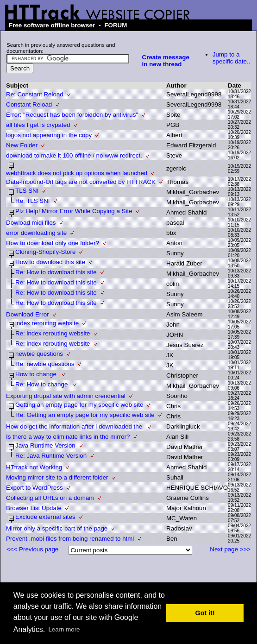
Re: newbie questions (45, 364)
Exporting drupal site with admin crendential (66, 396)
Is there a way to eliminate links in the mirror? (68, 437)
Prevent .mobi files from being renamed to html (70, 539)
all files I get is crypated (38, 125)
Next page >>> (230, 549)
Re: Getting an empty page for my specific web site (85, 415)
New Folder (22, 145)
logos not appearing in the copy (49, 135)
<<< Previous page (32, 549)
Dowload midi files (31, 223)
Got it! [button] (205, 613)
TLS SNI (27, 191)
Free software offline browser (52, 25)
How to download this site (50, 262)
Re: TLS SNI (33, 201)
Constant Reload (29, 104)
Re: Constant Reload (35, 94)
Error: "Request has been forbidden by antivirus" (72, 115)
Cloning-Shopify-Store (45, 252)
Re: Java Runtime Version (51, 456)
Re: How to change (42, 384)
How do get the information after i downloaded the (75, 426)
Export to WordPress (34, 488)
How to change (37, 374)
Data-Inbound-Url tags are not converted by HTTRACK (81, 182)
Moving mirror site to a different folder (57, 477)
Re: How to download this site (56, 272)
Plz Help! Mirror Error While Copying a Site (74, 211)
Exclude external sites (45, 517)
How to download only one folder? (53, 243)
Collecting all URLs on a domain (50, 498)
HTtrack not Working (34, 467)
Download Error (28, 314)
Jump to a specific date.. (232, 58)
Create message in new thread (166, 61)
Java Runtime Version (45, 445)
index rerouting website (47, 323)
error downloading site (36, 233)
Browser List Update (34, 508)
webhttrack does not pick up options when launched (77, 173)
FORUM (116, 25)
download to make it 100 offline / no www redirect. (74, 155)
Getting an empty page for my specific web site (79, 405)
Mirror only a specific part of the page (57, 528)
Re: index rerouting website (53, 333)
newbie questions (39, 354)
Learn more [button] (64, 629)
